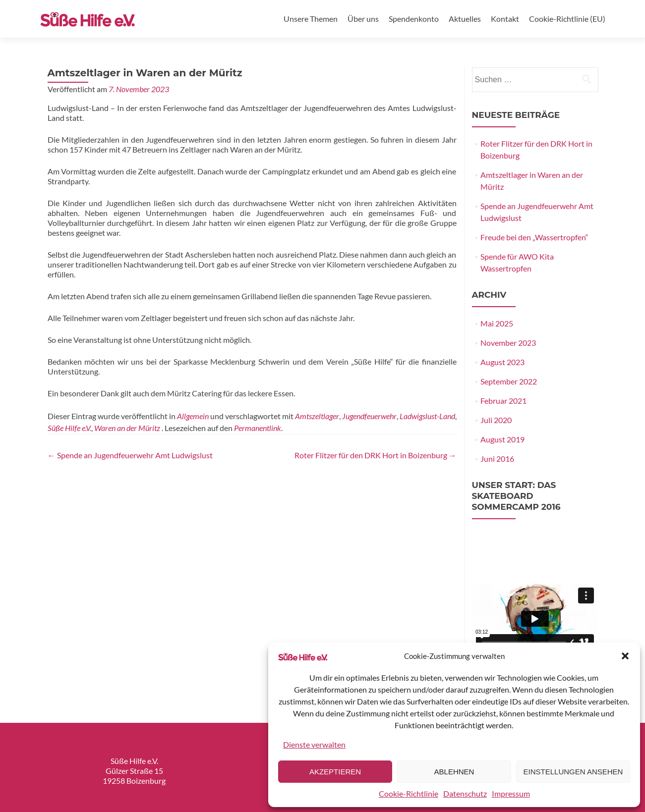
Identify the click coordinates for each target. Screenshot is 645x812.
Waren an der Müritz (127, 428)
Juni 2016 (497, 459)
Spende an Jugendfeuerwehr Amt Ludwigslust (130, 455)
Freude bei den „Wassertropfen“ (534, 237)
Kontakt (505, 19)
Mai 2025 (497, 323)
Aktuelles (465, 19)
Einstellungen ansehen (573, 772)
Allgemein (193, 416)
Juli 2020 (496, 420)
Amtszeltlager (317, 416)
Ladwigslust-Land (427, 416)
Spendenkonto (414, 19)
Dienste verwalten (314, 744)
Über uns (363, 19)
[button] (625, 656)
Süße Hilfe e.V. (69, 428)
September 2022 (509, 381)
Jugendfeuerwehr (369, 416)
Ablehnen (454, 772)
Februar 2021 (503, 401)
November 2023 (508, 343)
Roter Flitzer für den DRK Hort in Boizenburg (376, 455)
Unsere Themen (311, 19)
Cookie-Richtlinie (409, 793)
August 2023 (502, 362)
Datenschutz (465, 793)
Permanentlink (258, 428)
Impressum (511, 793)
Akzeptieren (335, 772)
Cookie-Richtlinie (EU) (567, 19)
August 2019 (502, 439)
